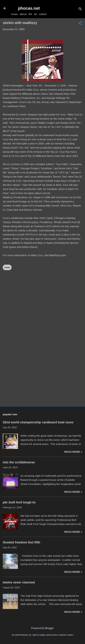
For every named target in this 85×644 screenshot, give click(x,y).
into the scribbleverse (19, 462)
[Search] (80, 9)
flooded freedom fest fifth (21, 542)
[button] (80, 23)
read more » (73, 452)
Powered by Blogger (42, 628)
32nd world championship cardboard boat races (38, 422)
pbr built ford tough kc (19, 502)
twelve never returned (19, 582)
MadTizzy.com (58, 255)
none (7, 267)
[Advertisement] (42, 377)
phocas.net (29, 8)
